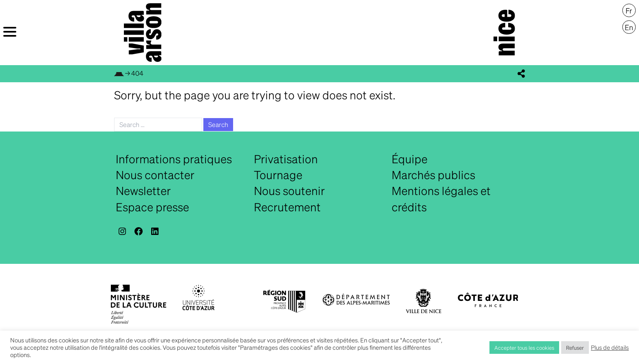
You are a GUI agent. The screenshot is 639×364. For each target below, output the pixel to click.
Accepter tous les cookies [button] (524, 348)
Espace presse (152, 207)
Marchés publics (433, 175)
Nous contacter (155, 175)
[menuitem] (629, 11)
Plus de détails (610, 347)
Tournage (278, 175)
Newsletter (143, 191)
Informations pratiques (174, 159)
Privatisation (286, 159)
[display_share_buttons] (521, 74)
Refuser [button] (575, 348)
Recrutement (287, 207)
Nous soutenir (289, 191)
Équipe (410, 159)
